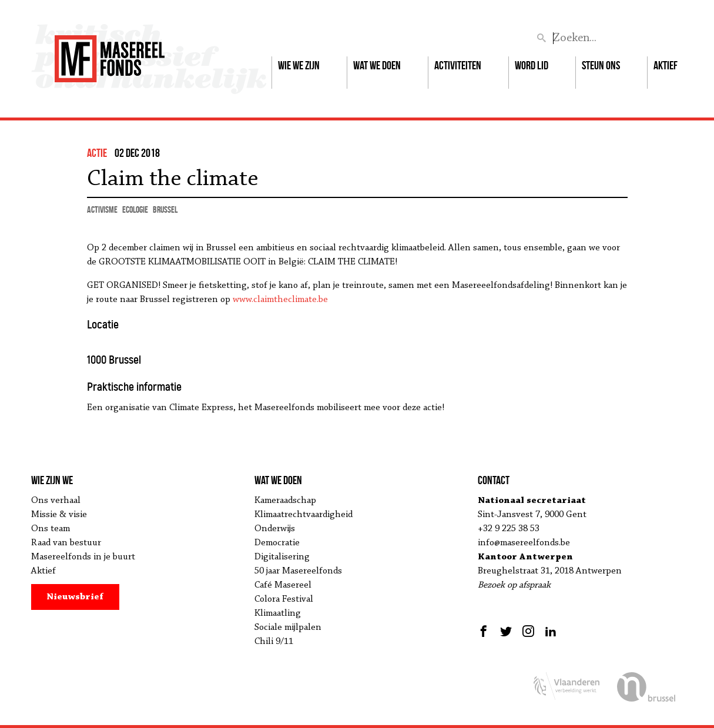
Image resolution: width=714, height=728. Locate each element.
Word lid (532, 65)
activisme (102, 209)
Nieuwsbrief (75, 597)
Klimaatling (278, 613)
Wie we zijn (299, 65)
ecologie (135, 209)
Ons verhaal (56, 501)
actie (97, 153)
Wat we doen (377, 65)
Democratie (277, 543)
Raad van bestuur (66, 543)
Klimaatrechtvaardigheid (304, 515)
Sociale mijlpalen (288, 628)
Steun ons (601, 65)
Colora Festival (284, 599)
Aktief (666, 65)
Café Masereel (283, 585)
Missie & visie (59, 515)
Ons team (51, 529)
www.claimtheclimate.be (280, 300)
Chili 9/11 (274, 642)
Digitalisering (282, 557)
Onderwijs (275, 529)
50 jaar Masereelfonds (298, 571)
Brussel (165, 209)
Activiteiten (458, 65)
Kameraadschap (285, 501)
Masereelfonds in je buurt (83, 557)
